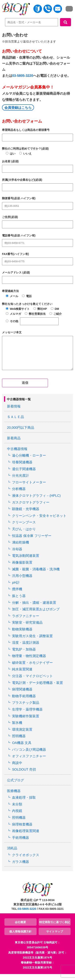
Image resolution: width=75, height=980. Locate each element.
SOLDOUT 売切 (24, 775)
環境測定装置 (22, 735)
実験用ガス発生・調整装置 (32, 642)
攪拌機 (17, 595)
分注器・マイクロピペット (32, 682)
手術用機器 (20, 844)
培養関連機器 (22, 468)
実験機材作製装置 (26, 722)
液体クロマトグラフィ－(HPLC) (36, 502)
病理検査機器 (22, 830)
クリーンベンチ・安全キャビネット (39, 522)
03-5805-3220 (23, 76)
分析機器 (19, 495)
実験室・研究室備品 (27, 629)
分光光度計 (20, 482)
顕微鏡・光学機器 (26, 515)
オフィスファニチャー (29, 762)
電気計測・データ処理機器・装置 (37, 689)
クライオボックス (26, 861)
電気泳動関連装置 (26, 562)
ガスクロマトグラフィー (31, 508)
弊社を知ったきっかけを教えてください (27, 304)
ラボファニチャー (26, 622)
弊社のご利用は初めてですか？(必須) (25, 149)
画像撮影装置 (22, 568)
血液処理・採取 (24, 804)
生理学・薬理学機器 (27, 715)
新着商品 (14, 444)
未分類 (17, 810)
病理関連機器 (22, 695)
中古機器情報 (17, 455)
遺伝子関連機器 (24, 475)
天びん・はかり (24, 535)
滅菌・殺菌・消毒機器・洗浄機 (36, 575)
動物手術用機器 (24, 702)
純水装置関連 (22, 675)
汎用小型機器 (22, 582)
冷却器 (17, 555)
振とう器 (19, 602)
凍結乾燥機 (20, 548)
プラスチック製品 (26, 709)
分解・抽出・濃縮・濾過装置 (34, 609)
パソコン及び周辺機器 (29, 756)
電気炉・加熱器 (24, 655)
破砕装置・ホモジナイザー (32, 669)
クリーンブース (24, 528)
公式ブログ (15, 786)
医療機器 (14, 797)
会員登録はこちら (18, 108)
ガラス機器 (20, 868)
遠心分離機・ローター (29, 461)
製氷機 (17, 729)
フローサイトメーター (29, 488)
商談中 (17, 769)
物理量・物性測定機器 (29, 662)
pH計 (16, 589)
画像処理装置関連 (26, 837)
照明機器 (19, 742)
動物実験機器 (22, 635)
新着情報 (14, 412)
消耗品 (12, 854)
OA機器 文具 (22, 749)
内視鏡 (17, 817)
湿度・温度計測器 (26, 649)
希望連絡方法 (10, 291)
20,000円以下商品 (21, 434)
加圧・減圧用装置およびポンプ (36, 615)
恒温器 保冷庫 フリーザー (32, 542)
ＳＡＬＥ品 (15, 423)
